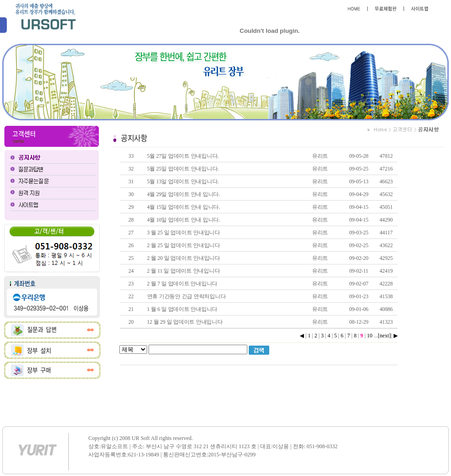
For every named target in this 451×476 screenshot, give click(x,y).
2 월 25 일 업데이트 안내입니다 (184, 245)
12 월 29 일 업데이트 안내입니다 (185, 322)
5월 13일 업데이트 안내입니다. (183, 181)
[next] (384, 336)
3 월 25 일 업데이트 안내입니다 (184, 233)
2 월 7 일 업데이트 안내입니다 (182, 284)
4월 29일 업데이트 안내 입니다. (184, 194)
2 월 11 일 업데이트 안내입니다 (184, 271)
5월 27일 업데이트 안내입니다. (183, 156)
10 (369, 336)
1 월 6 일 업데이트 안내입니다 (182, 309)
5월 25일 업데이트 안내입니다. (183, 169)
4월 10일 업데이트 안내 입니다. (184, 220)
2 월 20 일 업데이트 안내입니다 (184, 258)
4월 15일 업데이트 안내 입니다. (184, 207)
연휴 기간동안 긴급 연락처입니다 (187, 296)
